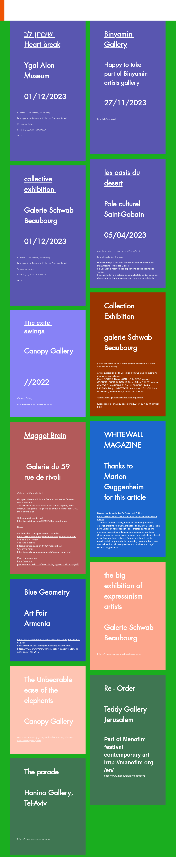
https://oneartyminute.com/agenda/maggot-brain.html (44, 552)
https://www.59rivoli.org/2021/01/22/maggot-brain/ (42, 521)
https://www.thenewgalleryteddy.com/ (125, 776)
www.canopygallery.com (29, 741)
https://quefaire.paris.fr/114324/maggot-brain (40, 546)
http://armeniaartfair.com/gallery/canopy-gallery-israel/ (44, 646)
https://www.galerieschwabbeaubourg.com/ (119, 654)
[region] (48, 91)
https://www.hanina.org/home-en (34, 839)
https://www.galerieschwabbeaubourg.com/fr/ (121, 398)
